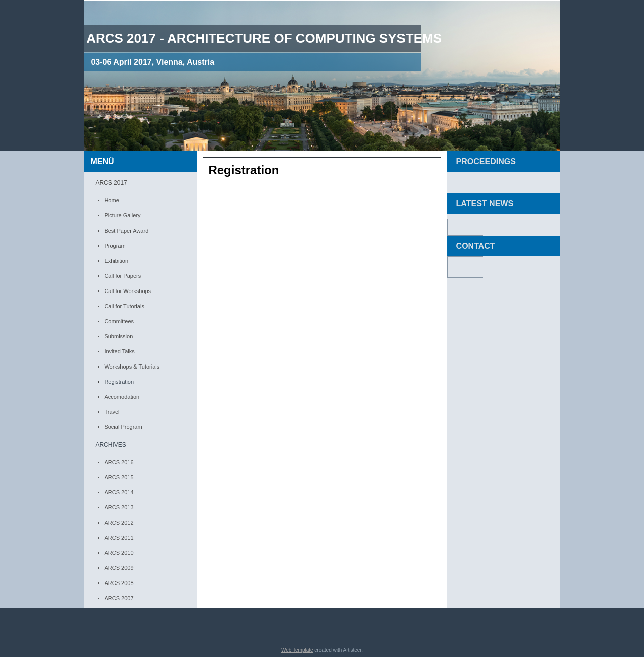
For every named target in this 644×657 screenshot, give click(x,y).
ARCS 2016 (119, 462)
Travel (112, 412)
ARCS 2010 (119, 553)
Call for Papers (123, 276)
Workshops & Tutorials (132, 367)
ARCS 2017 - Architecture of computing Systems (264, 38)
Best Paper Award (126, 231)
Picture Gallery (122, 215)
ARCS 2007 (119, 598)
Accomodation (122, 397)
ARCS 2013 (119, 507)
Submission (118, 336)
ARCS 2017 (111, 183)
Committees (119, 321)
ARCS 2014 (119, 492)
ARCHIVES (110, 445)
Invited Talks (119, 351)
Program (115, 246)
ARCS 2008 (119, 583)
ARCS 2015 (119, 477)
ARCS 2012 (119, 523)
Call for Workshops (128, 291)
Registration (119, 382)
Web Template (297, 650)
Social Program (123, 427)
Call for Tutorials (124, 306)
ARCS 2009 (119, 568)
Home (111, 200)
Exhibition (116, 261)
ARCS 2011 (119, 538)
